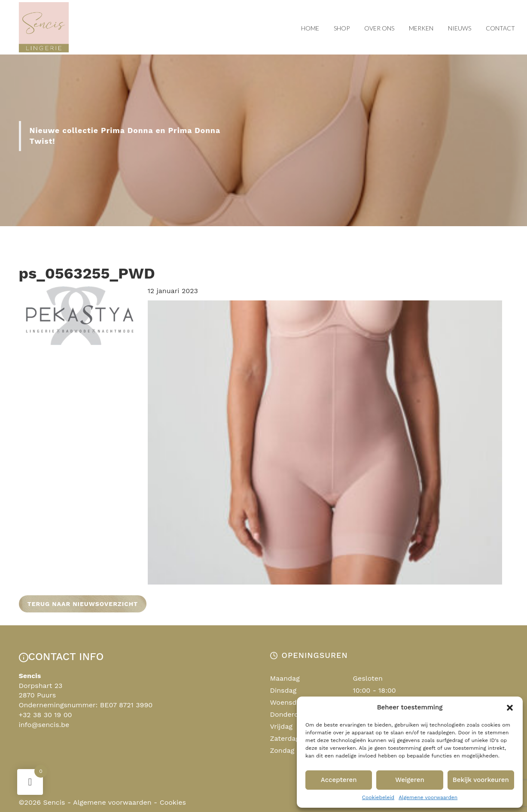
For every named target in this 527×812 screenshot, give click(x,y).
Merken (421, 28)
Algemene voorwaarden (428, 797)
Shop (342, 28)
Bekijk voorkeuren (481, 780)
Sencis (54, 802)
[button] (510, 708)
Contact (500, 28)
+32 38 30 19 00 (46, 715)
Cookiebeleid (378, 797)
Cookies (173, 802)
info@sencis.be (44, 725)
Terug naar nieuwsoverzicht (83, 604)
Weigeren (410, 780)
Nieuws (460, 28)
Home (310, 28)
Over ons (379, 28)
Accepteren (339, 780)
